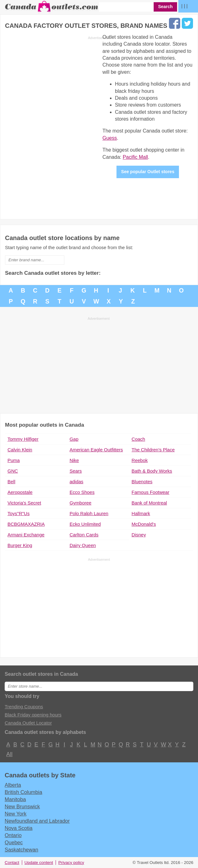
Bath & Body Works (152, 471)
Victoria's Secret (24, 503)
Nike (74, 460)
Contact (12, 863)
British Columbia (23, 792)
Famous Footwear (150, 492)
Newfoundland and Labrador (37, 821)
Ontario (13, 835)
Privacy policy (71, 863)
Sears (76, 471)
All (9, 754)
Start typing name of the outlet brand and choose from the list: (69, 247)
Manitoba (15, 799)
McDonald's (144, 524)
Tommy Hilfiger (23, 439)
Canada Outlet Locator (28, 723)
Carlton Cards (84, 535)
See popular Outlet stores (148, 172)
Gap (74, 439)
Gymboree (81, 503)
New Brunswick (22, 806)
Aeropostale (20, 492)
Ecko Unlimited (85, 524)
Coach (138, 439)
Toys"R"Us (19, 513)
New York (16, 814)
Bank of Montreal (149, 503)
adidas (77, 482)
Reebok (140, 460)
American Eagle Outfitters (96, 450)
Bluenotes (142, 482)
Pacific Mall (135, 157)
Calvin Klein (20, 450)
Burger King (20, 545)
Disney (139, 535)
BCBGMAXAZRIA (26, 524)
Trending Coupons (24, 707)
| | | (185, 6)
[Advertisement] (57, 126)
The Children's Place (153, 450)
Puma (14, 460)
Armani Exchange (26, 535)
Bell (11, 482)
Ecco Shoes (82, 492)
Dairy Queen (83, 545)
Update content (39, 863)
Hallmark (141, 513)
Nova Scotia (19, 828)
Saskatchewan (21, 850)
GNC (13, 471)
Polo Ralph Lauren (89, 513)
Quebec (14, 842)
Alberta (13, 785)
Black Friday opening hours (33, 715)
